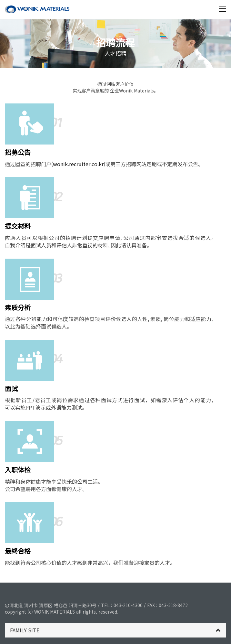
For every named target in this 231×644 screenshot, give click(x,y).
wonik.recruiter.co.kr (78, 164)
